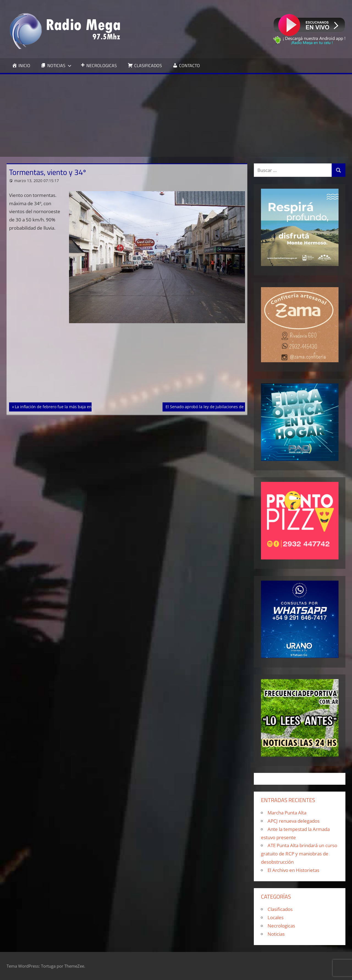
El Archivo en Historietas (293, 870)
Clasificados (280, 909)
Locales (276, 917)
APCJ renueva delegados (294, 821)
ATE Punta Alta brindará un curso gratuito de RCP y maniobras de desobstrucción (299, 854)
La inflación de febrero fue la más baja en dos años (62, 406)
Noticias (276, 934)
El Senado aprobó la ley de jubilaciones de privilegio (214, 406)
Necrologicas (281, 926)
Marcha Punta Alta (287, 813)
